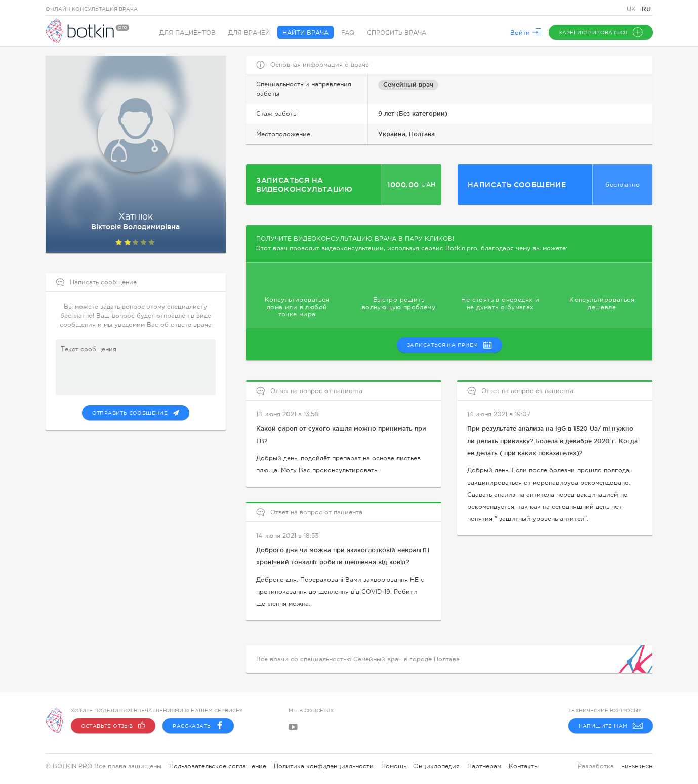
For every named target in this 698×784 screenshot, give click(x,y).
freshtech (637, 767)
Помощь (394, 766)
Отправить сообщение (136, 413)
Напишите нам (611, 726)
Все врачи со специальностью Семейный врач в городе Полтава (358, 659)
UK (632, 9)
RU (646, 9)
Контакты (524, 766)
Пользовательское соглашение (218, 766)
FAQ (348, 33)
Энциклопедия (437, 766)
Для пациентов (188, 33)
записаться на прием (449, 345)
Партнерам (484, 766)
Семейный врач (408, 85)
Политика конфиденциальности (324, 766)
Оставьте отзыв (113, 726)
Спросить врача (397, 33)
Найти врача (305, 33)
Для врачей (249, 33)
